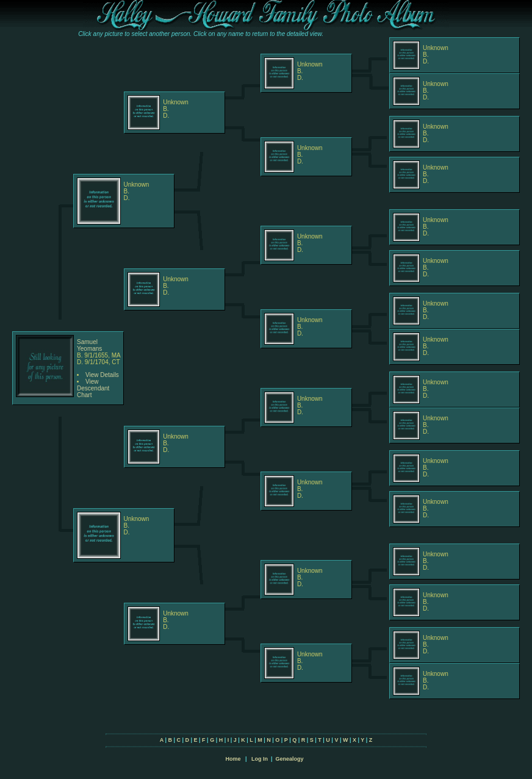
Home (233, 759)
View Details (102, 375)
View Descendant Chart (93, 388)
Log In (260, 759)
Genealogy (290, 759)
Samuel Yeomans (89, 345)
